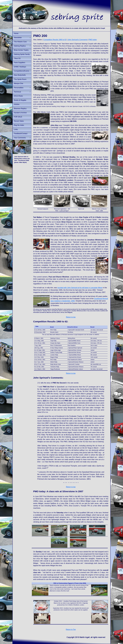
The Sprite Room (20, 79)
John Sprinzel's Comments (78, 40)
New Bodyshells (20, 75)
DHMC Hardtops (20, 67)
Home (16, 33)
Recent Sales (19, 121)
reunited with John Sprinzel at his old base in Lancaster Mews (80, 288)
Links (16, 129)
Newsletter (18, 38)
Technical (17, 92)
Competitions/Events (22, 71)
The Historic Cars (20, 42)
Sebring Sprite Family (22, 54)
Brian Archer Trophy (21, 50)
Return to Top (71, 629)
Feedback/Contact (21, 134)
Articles (17, 104)
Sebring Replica (20, 46)
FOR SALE (18, 117)
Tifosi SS (17, 58)
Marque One (19, 83)
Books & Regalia (20, 100)
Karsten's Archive (20, 113)
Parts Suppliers (20, 63)
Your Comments (20, 138)
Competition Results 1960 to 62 (55, 40)
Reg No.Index (19, 125)
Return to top (71, 317)
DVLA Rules (18, 96)
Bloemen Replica (20, 109)
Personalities (19, 88)
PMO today (93, 40)
